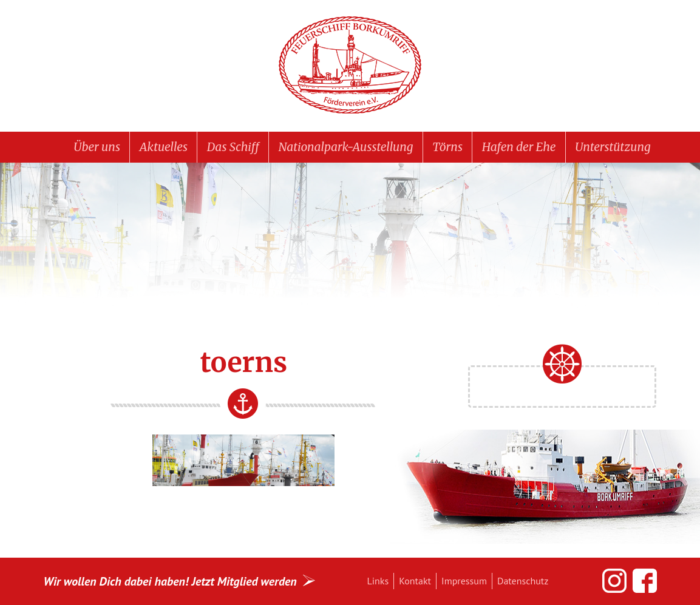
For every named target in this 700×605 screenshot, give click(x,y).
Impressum (464, 581)
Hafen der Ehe (519, 147)
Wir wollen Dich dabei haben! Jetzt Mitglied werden (170, 581)
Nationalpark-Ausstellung (346, 147)
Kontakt (415, 581)
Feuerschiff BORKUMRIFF (350, 66)
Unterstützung (613, 147)
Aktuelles (164, 147)
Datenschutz (523, 581)
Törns (447, 147)
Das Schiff (233, 147)
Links (378, 581)
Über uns (97, 147)
